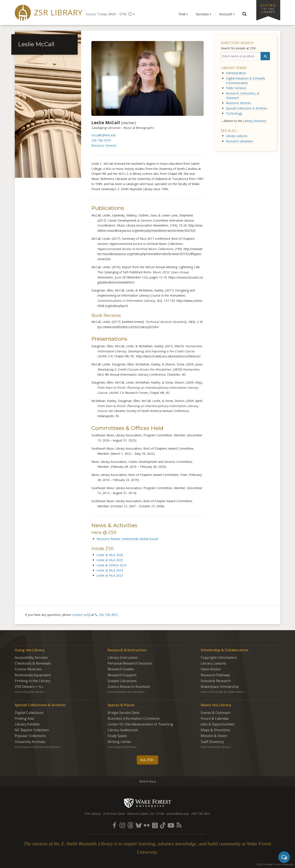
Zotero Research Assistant (129, 687)
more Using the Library (29, 692)
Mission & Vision (214, 736)
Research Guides (121, 669)
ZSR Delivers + (29, 687)
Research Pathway (215, 675)
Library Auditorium (123, 730)
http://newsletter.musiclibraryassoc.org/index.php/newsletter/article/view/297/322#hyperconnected (150, 254)
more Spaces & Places (122, 747)
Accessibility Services (31, 658)
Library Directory (255, 121)
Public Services (236, 88)
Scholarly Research (216, 681)
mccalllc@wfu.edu (104, 135)
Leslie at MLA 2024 (110, 570)
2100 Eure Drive (114, 814)
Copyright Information (219, 658)
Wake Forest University (147, 803)
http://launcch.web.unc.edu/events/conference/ (168, 356)
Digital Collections (29, 713)
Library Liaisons (237, 136)
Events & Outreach (216, 713)
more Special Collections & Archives (38, 747)
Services (202, 14)
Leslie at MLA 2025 (110, 560)
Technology (234, 113)
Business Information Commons (134, 718)
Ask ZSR (147, 760)
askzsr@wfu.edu (178, 814)
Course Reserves (28, 669)
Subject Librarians (122, 681)
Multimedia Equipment (33, 675)
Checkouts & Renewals (33, 663)
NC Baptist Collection (32, 730)
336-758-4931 (108, 615)
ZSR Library (58, 13)
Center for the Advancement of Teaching (140, 724)
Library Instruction (123, 658)
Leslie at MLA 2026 (110, 555)
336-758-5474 (101, 140)
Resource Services (104, 145)
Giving (268, 8)
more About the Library (215, 747)
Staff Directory (212, 742)
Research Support (122, 675)
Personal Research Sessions (130, 663)
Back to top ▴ (148, 781)
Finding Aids (24, 718)
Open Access (211, 669)
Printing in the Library (33, 681)
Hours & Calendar (215, 718)
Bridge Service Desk (124, 713)
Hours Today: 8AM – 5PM (106, 14)
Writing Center (119, 742)
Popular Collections (30, 736)
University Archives (30, 742)
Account (226, 14)
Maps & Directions (215, 730)
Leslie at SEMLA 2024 (111, 565)
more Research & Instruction (126, 692)
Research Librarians (239, 141)
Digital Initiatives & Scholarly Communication (245, 81)
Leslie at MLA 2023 (110, 575)
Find (182, 14)
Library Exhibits (27, 724)
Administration (236, 73)
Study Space (117, 736)
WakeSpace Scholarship (220, 687)
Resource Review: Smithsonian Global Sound (127, 539)
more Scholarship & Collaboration (222, 692)
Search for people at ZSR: (238, 48)
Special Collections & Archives (247, 108)
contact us (79, 615)
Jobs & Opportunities (218, 724)
